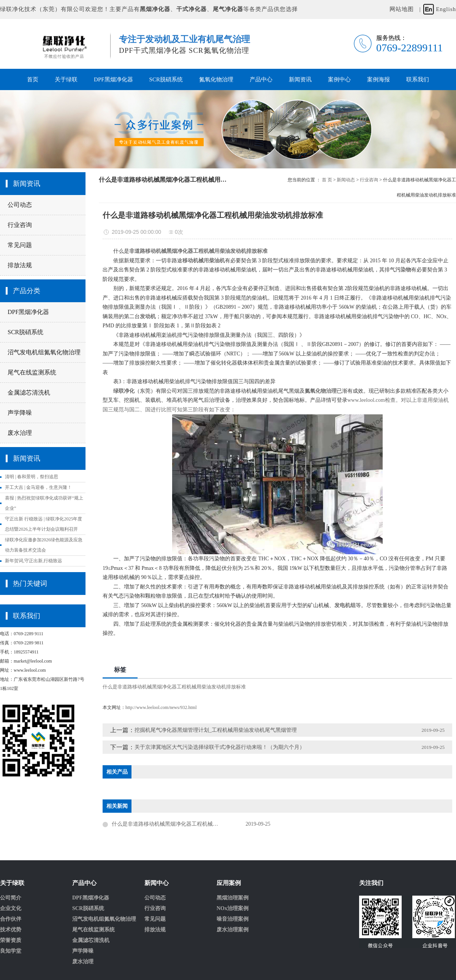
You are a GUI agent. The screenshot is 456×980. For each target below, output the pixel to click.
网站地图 (402, 9)
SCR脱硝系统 (166, 79)
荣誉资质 (11, 940)
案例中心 (339, 79)
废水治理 (20, 433)
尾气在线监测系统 (32, 372)
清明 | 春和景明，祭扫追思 (32, 477)
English (446, 9)
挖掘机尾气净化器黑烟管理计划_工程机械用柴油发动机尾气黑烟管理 (216, 730)
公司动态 (20, 205)
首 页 (327, 180)
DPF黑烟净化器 (113, 79)
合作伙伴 (11, 919)
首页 (33, 79)
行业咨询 (20, 225)
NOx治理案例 (233, 909)
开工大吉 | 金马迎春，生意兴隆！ (38, 487)
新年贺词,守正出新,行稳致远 (33, 561)
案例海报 (378, 79)
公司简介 (11, 898)
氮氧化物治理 (216, 79)
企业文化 (11, 909)
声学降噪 (20, 413)
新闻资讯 (300, 79)
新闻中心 (157, 883)
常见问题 (20, 245)
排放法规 (20, 265)
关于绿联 (66, 79)
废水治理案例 (233, 930)
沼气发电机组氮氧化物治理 (44, 352)
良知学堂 (11, 951)
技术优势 (11, 930)
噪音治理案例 (233, 919)
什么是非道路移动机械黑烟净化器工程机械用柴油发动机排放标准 (174, 687)
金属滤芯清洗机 (29, 392)
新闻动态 (346, 180)
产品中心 (261, 79)
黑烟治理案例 (233, 898)
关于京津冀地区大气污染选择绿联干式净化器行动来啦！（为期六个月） (220, 747)
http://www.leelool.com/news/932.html (161, 707)
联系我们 (418, 79)
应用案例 (229, 883)
